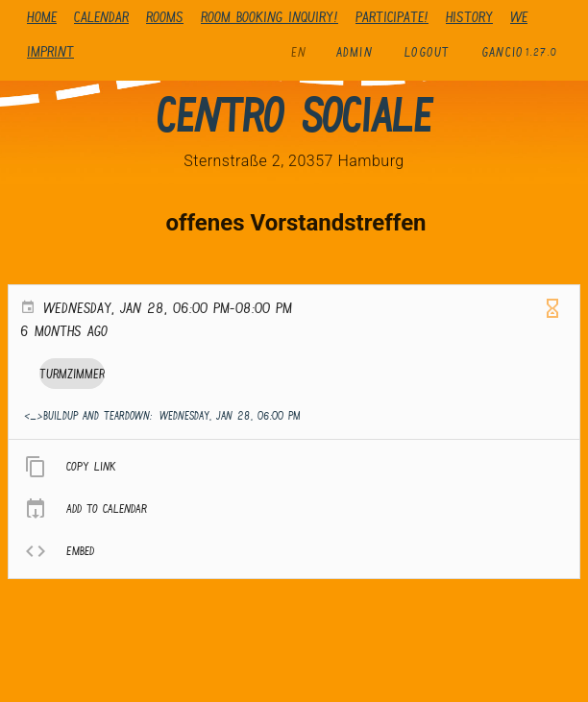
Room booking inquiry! (269, 17)
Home (42, 17)
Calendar (101, 17)
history (469, 17)
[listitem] (294, 467)
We (519, 17)
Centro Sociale (294, 115)
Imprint (50, 51)
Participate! (392, 17)
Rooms (165, 17)
